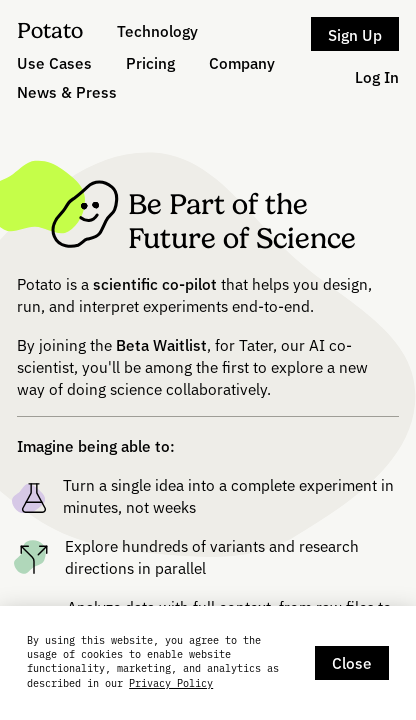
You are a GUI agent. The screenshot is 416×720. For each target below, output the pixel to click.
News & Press (67, 91)
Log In (377, 76)
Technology (157, 30)
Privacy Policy (171, 683)
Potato (50, 30)
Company (242, 62)
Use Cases (54, 62)
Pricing (150, 62)
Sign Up (355, 34)
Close (352, 662)
